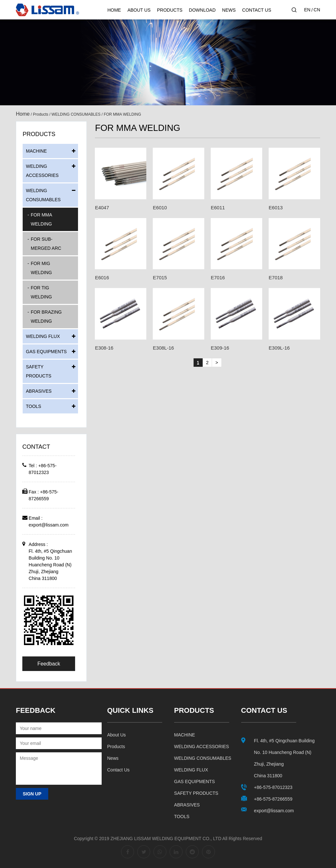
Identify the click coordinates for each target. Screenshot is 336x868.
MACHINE (36, 151)
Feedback (49, 664)
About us (117, 735)
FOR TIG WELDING (41, 292)
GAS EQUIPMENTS (46, 352)
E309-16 (220, 348)
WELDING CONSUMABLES (76, 114)
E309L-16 (279, 348)
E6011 (218, 208)
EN (307, 10)
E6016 (102, 278)
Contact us (118, 770)
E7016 (218, 278)
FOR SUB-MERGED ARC (46, 244)
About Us (139, 10)
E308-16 (104, 348)
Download (202, 10)
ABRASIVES (39, 391)
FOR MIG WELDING (41, 268)
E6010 (160, 208)
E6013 (276, 208)
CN (317, 10)
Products (170, 10)
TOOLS (34, 406)
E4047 (102, 208)
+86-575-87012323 (273, 787)
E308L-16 (163, 348)
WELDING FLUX (43, 336)
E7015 (160, 278)
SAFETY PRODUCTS (39, 371)
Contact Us (257, 10)
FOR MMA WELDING (41, 219)
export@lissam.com (49, 525)
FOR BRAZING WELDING (46, 317)
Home (114, 10)
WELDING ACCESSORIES (42, 171)
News (229, 10)
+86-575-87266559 (273, 799)
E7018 (276, 278)
